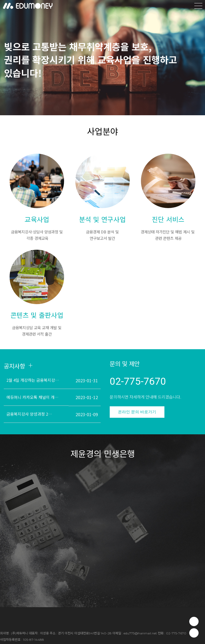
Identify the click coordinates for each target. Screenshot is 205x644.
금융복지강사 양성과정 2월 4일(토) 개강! (31, 414)
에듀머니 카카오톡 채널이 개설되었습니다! (33, 397)
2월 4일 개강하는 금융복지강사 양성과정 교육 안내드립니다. (33, 380)
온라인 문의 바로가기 (137, 412)
